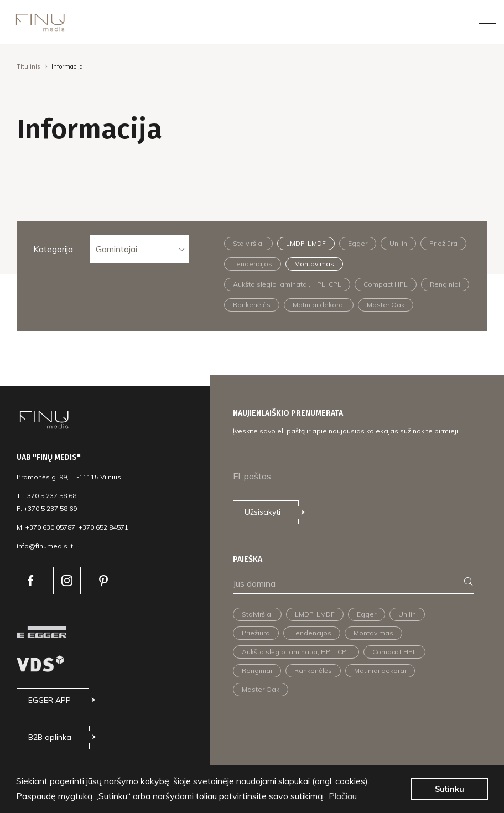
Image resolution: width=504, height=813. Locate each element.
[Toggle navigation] (487, 22)
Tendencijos (253, 264)
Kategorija (53, 249)
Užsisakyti (263, 512)
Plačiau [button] (343, 796)
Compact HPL (386, 284)
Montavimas (314, 264)
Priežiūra (443, 243)
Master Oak (386, 305)
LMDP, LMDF (306, 243)
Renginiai (445, 284)
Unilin (398, 243)
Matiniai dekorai (319, 305)
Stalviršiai (248, 243)
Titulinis (28, 66)
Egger (358, 243)
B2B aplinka (50, 737)
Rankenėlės (252, 305)
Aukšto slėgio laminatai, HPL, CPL (287, 284)
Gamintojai (116, 249)
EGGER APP (50, 700)
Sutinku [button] (450, 789)
